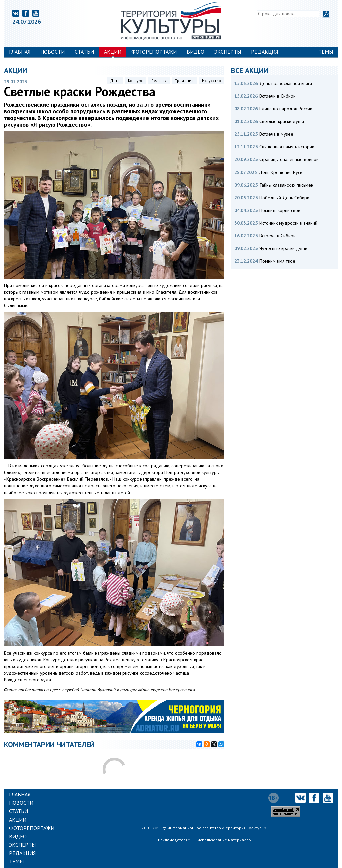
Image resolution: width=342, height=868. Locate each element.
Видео (196, 52)
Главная (20, 52)
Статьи (84, 52)
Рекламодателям (174, 840)
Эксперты (228, 52)
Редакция (265, 52)
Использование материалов (224, 840)
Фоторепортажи (154, 52)
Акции (113, 52)
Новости (53, 52)
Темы (326, 52)
